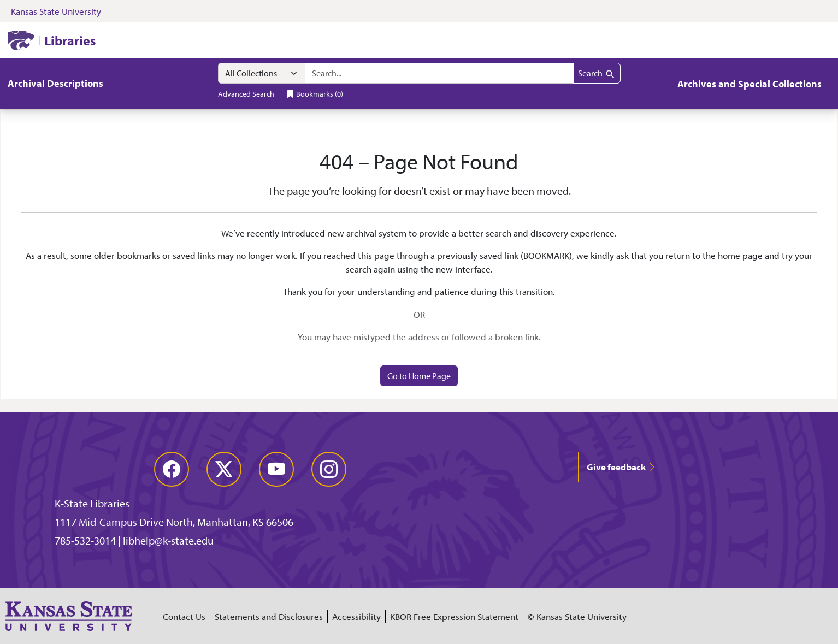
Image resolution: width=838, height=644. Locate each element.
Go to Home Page (419, 376)
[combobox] (439, 73)
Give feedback (622, 467)
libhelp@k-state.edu (168, 540)
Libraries (70, 40)
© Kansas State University (577, 616)
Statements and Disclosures (269, 616)
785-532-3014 (85, 540)
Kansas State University (56, 11)
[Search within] (262, 73)
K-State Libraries (92, 503)
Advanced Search (246, 94)
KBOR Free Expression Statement (454, 616)
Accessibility (356, 616)
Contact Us (184, 616)
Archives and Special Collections (750, 84)
